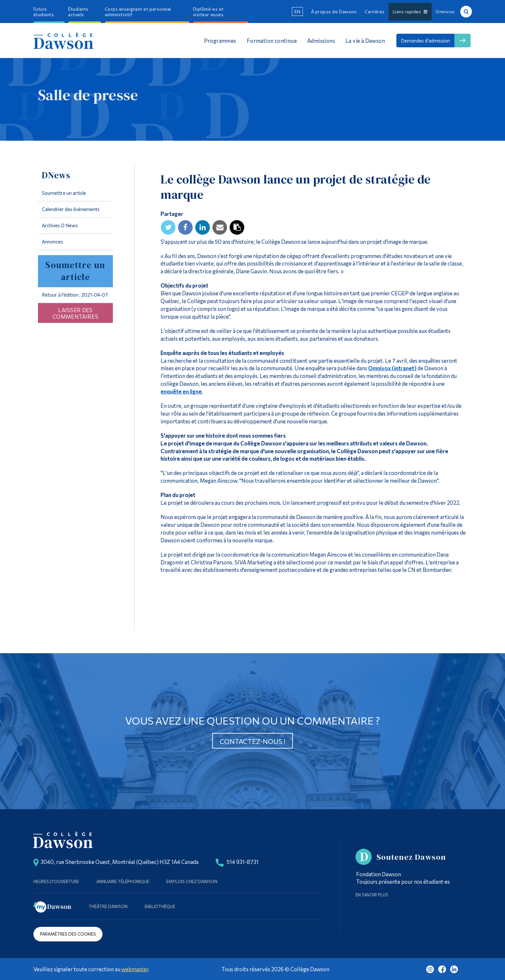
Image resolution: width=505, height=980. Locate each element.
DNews (56, 175)
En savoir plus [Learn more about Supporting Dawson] (372, 895)
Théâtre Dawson (108, 906)
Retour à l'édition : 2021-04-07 (75, 295)
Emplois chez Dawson (192, 881)
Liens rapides (410, 12)
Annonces (52, 242)
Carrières (375, 12)
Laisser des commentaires (75, 313)
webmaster (135, 969)
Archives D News (60, 225)
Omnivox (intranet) (392, 368)
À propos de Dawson (334, 12)
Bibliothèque (160, 906)
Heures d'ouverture (56, 881)
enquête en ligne (181, 391)
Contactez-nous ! (252, 741)
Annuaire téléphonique (123, 881)
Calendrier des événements (71, 209)
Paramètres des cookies (68, 934)
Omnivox (445, 12)
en (297, 12)
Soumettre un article (64, 193)
